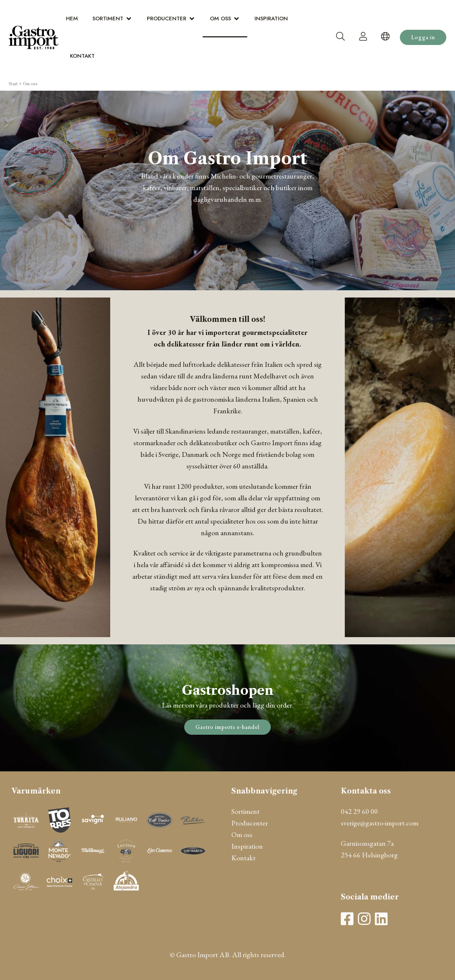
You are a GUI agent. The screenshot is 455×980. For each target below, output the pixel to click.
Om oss (220, 19)
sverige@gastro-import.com (380, 823)
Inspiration (271, 19)
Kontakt (82, 56)
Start (13, 84)
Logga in (423, 37)
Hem (72, 19)
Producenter (167, 19)
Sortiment (108, 19)
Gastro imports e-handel (227, 727)
